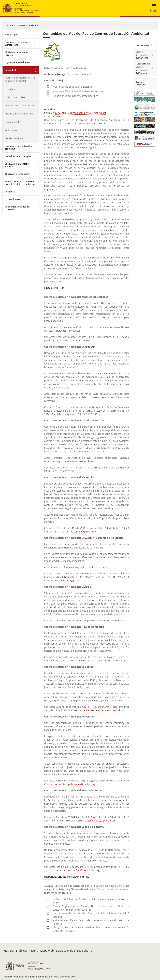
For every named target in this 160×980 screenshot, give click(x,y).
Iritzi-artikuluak (12, 199)
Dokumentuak (12, 122)
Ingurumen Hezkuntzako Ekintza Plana (17, 43)
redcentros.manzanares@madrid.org (103, 710)
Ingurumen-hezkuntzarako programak (18, 147)
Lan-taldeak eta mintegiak (18, 156)
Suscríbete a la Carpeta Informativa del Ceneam (143, 68)
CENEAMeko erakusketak (18, 174)
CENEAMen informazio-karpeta (17, 54)
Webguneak (11, 130)
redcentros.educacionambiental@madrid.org (81, 113)
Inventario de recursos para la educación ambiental (20, 79)
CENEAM (21, 25)
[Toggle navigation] (153, 8)
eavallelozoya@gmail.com (70, 580)
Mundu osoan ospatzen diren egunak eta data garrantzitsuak (20, 183)
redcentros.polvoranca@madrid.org (75, 784)
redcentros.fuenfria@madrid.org (81, 870)
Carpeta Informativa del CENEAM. (142, 55)
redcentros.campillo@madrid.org (79, 532)
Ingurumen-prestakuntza (18, 62)
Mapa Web (47, 951)
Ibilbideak (10, 192)
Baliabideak (35, 25)
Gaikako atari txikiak (15, 97)
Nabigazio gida (66, 951)
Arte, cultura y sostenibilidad (19, 114)
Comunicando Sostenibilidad (19, 106)
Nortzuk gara (11, 35)
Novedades (11, 89)
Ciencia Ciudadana (14, 138)
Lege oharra (85, 951)
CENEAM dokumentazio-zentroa (17, 165)
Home (10, 25)
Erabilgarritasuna (27, 951)
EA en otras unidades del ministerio (17, 208)
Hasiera (9, 951)
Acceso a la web (53, 116)
